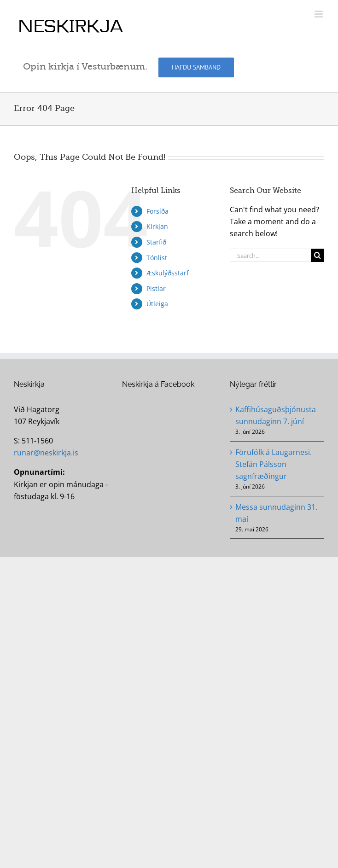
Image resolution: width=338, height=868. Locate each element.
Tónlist (157, 258)
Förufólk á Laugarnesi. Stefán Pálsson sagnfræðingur (274, 464)
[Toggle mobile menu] (319, 14)
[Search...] (270, 255)
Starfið (156, 242)
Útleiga (157, 304)
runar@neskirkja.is (46, 453)
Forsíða (157, 211)
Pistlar (156, 288)
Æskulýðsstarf (168, 273)
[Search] (318, 255)
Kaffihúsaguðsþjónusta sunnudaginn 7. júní (276, 415)
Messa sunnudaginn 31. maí (276, 513)
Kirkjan (157, 226)
